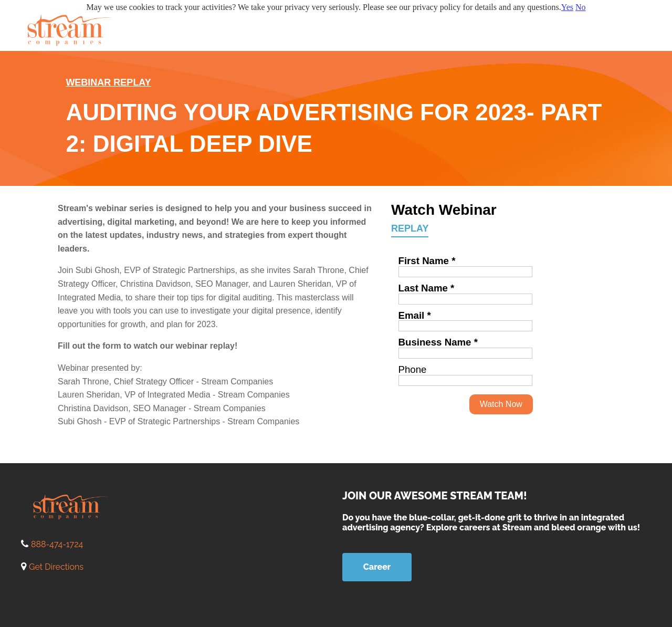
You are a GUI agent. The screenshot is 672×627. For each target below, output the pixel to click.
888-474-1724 (57, 544)
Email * (415, 315)
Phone (413, 369)
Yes (567, 7)
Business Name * (438, 342)
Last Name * (427, 288)
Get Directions (56, 567)
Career (377, 567)
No (581, 7)
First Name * (427, 261)
